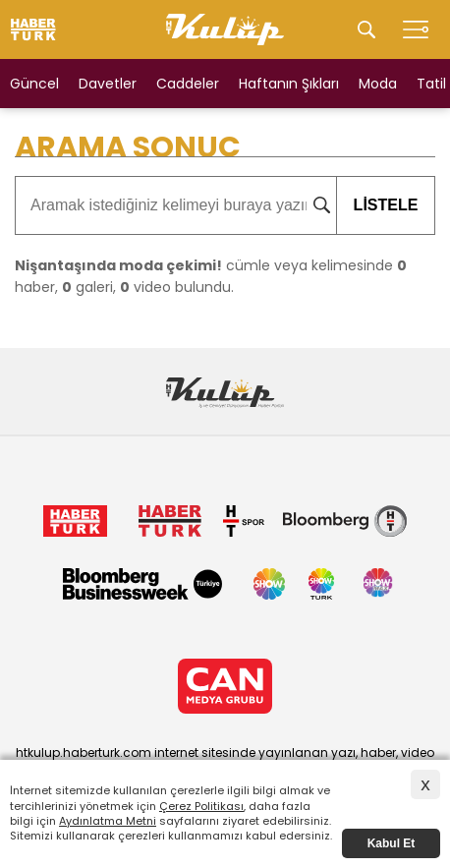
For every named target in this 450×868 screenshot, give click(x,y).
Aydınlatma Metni (108, 821)
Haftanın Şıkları (289, 84)
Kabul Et (392, 843)
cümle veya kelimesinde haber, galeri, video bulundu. (211, 276)
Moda (378, 84)
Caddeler (188, 84)
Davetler (108, 84)
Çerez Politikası (201, 806)
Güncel (34, 84)
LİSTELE (377, 205)
